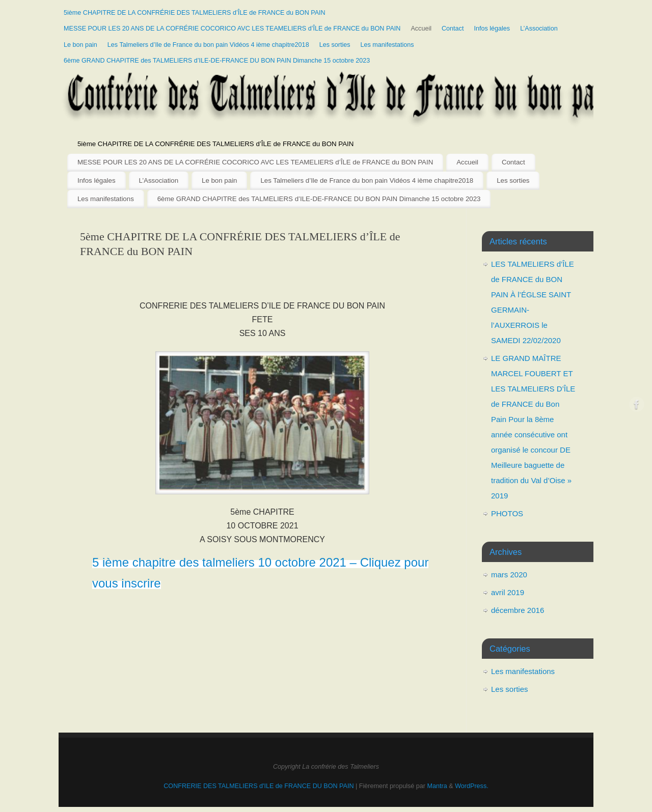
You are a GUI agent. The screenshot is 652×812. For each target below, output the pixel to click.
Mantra (437, 786)
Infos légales (492, 29)
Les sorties (335, 45)
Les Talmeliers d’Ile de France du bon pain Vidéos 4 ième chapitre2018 (208, 45)
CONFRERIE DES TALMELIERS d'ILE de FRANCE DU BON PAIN (260, 786)
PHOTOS (507, 513)
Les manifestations (387, 45)
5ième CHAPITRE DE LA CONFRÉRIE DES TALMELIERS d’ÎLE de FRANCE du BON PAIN (195, 13)
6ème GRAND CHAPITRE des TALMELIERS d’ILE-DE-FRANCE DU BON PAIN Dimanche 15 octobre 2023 (217, 61)
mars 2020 (509, 575)
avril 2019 (508, 592)
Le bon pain (80, 45)
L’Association (539, 29)
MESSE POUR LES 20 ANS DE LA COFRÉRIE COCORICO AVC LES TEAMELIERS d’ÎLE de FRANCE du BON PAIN (232, 29)
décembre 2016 (518, 610)
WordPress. (472, 786)
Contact (453, 29)
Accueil (421, 29)
